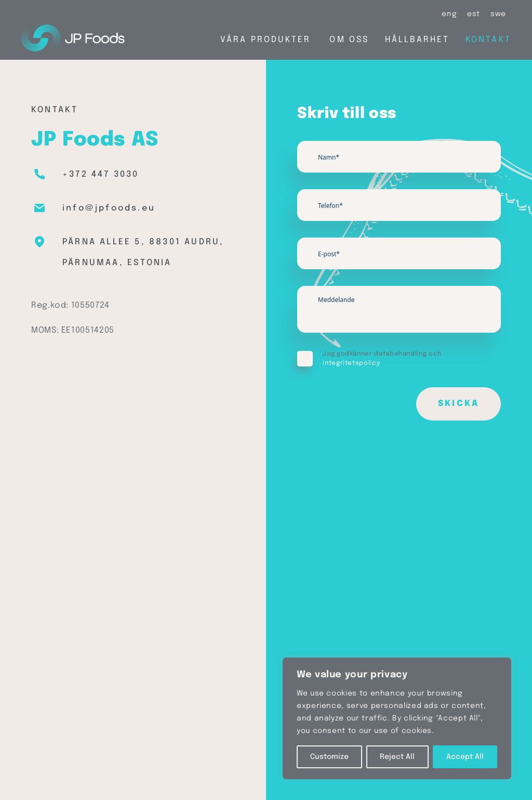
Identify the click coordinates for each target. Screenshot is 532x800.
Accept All (465, 757)
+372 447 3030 (101, 174)
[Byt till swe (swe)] (498, 14)
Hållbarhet (417, 40)
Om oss (349, 40)
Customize (329, 757)
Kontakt (488, 40)
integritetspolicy (351, 363)
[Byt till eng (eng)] (449, 14)
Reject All (397, 757)
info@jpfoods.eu (109, 208)
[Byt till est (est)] (474, 14)
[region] (397, 718)
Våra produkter (266, 40)
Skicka (458, 404)
